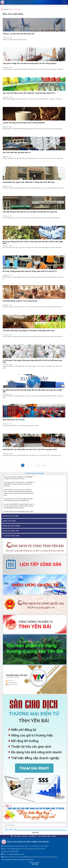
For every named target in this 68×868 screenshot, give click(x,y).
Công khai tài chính (11, 516)
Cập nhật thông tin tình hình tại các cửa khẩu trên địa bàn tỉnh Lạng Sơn (30, 212)
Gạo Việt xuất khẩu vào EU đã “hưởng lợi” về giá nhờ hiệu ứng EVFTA (29, 93)
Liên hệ (54, 836)
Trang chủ (6, 9)
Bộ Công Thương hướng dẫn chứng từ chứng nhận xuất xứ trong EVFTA (30, 271)
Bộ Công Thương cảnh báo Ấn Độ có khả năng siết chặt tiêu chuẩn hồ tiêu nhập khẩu (33, 242)
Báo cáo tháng (9, 521)
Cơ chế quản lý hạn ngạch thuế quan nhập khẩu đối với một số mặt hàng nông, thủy (32, 361)
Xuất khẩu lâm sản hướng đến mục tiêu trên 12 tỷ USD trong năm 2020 (30, 449)
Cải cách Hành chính (11, 536)
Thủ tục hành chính (11, 531)
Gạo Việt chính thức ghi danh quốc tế (17, 153)
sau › (39, 465)
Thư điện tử (33, 836)
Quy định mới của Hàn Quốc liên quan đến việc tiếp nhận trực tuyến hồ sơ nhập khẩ (32, 391)
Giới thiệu (17, 836)
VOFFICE (25, 836)
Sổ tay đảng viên (44, 836)
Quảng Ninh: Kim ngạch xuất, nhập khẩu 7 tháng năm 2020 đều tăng (29, 182)
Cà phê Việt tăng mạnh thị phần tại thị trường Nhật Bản (24, 123)
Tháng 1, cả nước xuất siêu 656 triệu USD (19, 34)
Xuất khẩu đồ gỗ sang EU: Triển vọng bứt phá (20, 301)
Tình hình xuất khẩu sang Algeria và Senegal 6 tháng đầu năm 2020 (28, 331)
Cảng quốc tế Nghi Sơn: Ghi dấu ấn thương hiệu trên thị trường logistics (30, 63)
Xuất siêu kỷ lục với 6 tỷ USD (14, 420)
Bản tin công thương (12, 526)
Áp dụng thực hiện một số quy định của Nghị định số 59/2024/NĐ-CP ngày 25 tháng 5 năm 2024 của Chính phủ (19, 484)
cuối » (44, 465)
